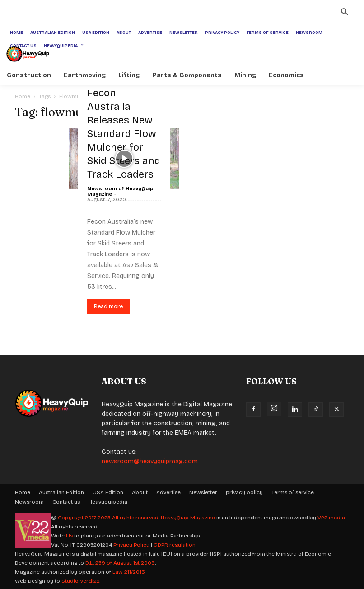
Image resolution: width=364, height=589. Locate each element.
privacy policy (244, 492)
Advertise (168, 492)
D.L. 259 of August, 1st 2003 (120, 563)
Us (69, 536)
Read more (108, 306)
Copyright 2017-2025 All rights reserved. (109, 518)
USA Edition (108, 492)
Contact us (66, 502)
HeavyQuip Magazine (188, 518)
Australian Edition (61, 492)
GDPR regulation (175, 545)
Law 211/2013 (129, 572)
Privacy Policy (131, 545)
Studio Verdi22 (81, 581)
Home (23, 96)
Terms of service (293, 492)
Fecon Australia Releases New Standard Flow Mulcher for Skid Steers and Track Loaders (124, 134)
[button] (345, 13)
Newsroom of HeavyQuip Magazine (120, 191)
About (140, 492)
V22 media (331, 518)
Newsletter (203, 492)
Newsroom (29, 502)
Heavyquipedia (108, 502)
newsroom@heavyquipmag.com (150, 461)
